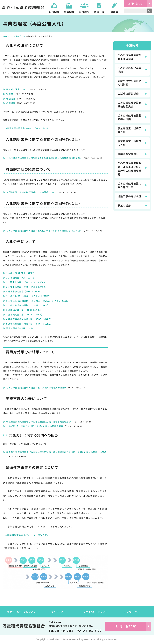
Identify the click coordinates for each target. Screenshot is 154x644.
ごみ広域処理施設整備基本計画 (129, 117)
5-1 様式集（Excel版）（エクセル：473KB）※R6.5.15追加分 (37, 301)
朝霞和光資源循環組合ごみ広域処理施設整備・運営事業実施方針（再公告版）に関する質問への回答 (56, 452)
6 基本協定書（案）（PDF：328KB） (25, 310)
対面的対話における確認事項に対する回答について (32, 192)
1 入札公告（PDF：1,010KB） (21, 273)
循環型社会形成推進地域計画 (129, 83)
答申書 (10, 94)
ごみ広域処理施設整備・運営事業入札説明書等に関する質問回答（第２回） (44, 158)
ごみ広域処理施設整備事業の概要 (129, 57)
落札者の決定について (17, 89)
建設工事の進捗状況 (129, 196)
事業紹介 (17, 36)
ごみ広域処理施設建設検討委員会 (129, 105)
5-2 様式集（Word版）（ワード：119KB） (28, 305)
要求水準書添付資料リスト (20, 328)
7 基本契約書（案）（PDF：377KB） (25, 315)
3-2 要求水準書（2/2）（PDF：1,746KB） (28, 287)
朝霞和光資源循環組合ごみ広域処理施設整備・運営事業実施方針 (39, 422)
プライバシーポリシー (95, 612)
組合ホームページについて (21, 612)
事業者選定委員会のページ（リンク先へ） (28, 128)
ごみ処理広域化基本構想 (129, 70)
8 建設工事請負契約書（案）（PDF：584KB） (29, 319)
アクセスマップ (132, 612)
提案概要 (11, 103)
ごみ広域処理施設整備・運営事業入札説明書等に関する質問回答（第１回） (44, 231)
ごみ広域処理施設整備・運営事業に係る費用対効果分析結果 (36, 388)
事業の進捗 (124, 206)
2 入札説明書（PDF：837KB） (22, 278)
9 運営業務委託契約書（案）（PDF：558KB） (29, 324)
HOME (6, 36)
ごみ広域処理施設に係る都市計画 (129, 185)
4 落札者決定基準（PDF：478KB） (24, 292)
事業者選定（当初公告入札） (129, 130)
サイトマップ (58, 612)
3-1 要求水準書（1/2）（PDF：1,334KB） (28, 282)
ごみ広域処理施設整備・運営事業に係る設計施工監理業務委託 (129, 169)
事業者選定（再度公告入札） (129, 143)
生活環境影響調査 (128, 94)
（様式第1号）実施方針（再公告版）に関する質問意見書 (35, 426)
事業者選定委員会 (128, 154)
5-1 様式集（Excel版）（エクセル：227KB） (29, 296)
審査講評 (11, 99)
